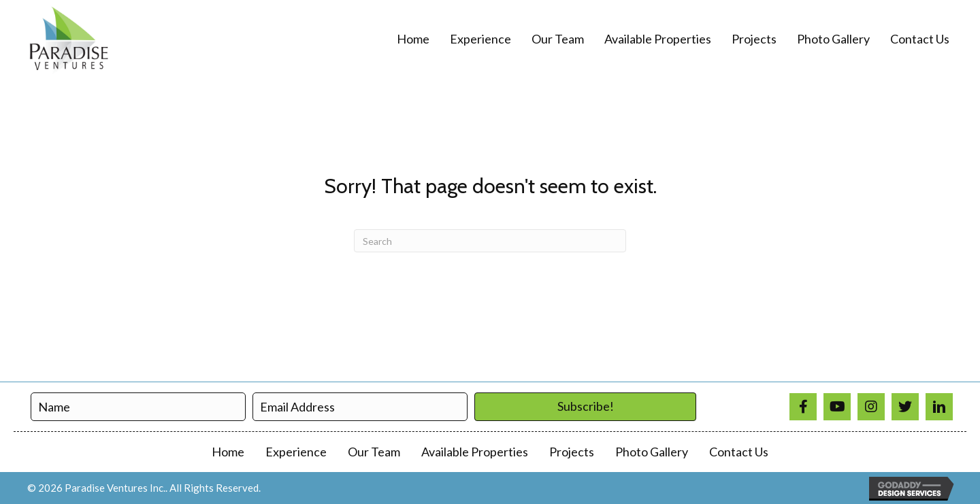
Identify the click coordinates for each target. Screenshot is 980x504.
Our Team (374, 452)
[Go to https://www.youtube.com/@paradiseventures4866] (837, 407)
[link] (413, 39)
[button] (585, 407)
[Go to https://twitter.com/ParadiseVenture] (905, 407)
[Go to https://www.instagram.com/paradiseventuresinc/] (871, 407)
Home (228, 452)
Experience (296, 452)
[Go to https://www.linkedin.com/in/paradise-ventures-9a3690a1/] (939, 407)
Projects (572, 452)
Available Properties (475, 452)
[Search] (490, 241)
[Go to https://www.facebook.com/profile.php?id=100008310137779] (803, 407)
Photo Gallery (652, 452)
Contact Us (739, 452)
